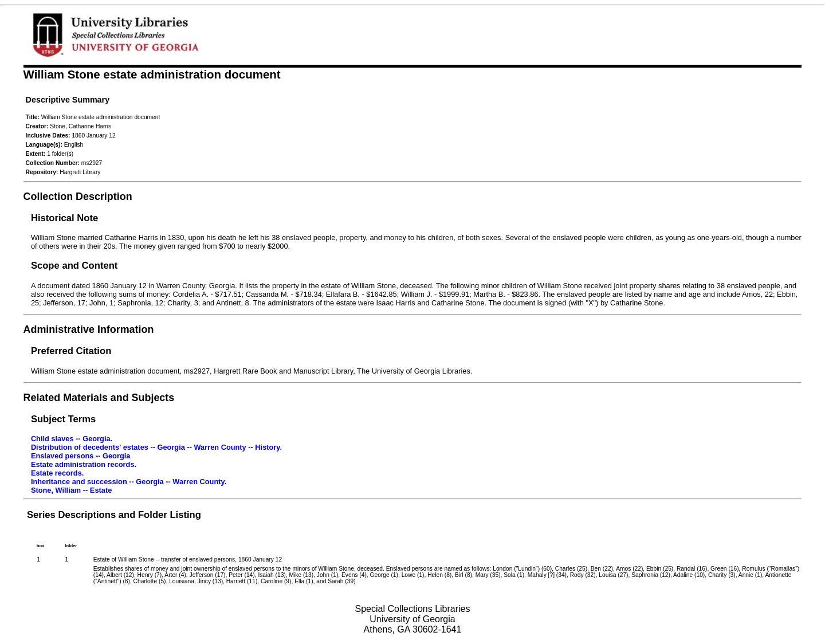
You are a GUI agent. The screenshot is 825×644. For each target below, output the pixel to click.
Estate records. (57, 473)
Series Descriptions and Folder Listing (114, 515)
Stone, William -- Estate (71, 490)
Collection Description (78, 197)
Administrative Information (89, 329)
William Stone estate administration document (152, 74)
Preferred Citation (71, 351)
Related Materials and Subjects (99, 398)
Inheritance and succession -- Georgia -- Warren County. (129, 482)
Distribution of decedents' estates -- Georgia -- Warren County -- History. (156, 447)
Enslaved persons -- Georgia (81, 456)
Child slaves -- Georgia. (72, 439)
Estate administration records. (84, 464)
